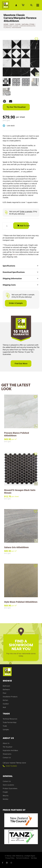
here (14, 254)
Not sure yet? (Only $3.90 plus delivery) (23, 213)
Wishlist (6, 799)
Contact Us (7, 757)
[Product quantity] (8, 226)
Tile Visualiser (8, 747)
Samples (6, 729)
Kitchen (5, 700)
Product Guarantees (10, 788)
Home (6, 24)
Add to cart (24, 226)
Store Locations (8, 785)
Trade (5, 726)
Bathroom (6, 686)
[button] (31, 5)
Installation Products (10, 697)
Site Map (34, 858)
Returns (6, 796)
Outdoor (6, 704)
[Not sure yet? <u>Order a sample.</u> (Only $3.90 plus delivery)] (6, 212)
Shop (12, 24)
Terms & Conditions (23, 858)
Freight (5, 792)
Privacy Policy (10, 858)
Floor (18, 24)
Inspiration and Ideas (10, 750)
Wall (4, 707)
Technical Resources (10, 719)
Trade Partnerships (10, 722)
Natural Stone (28, 24)
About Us (6, 743)
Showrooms (7, 754)
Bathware (6, 689)
